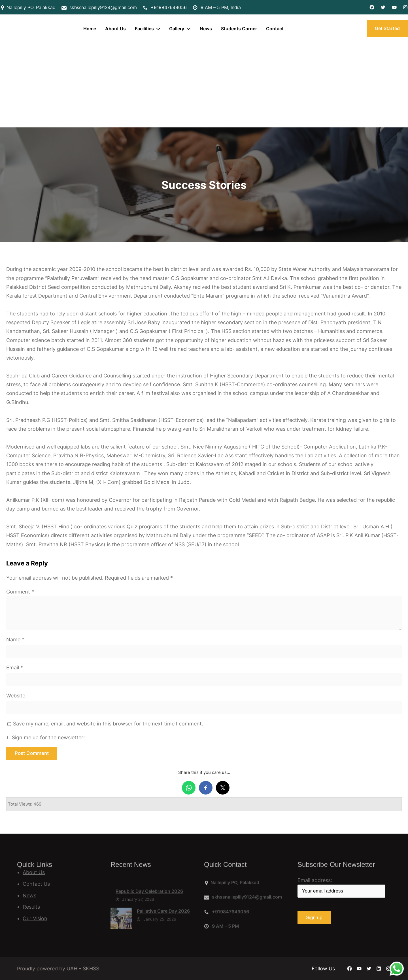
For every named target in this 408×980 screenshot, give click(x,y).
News (29, 895)
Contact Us (36, 884)
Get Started (387, 28)
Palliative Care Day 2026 (163, 928)
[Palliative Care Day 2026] (121, 936)
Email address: (341, 887)
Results (31, 907)
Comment (20, 592)
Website (16, 696)
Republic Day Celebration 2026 (149, 908)
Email (15, 668)
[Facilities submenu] (158, 29)
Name (15, 640)
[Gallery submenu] (188, 29)
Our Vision (35, 918)
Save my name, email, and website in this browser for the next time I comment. (108, 724)
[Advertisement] (204, 85)
